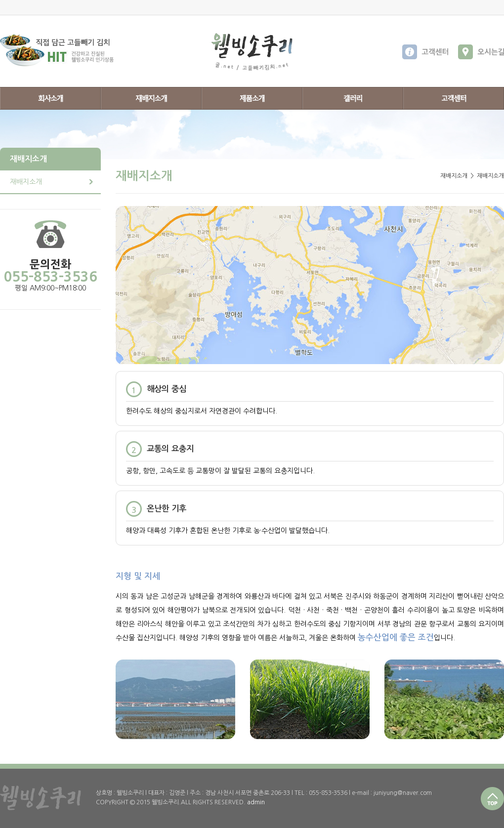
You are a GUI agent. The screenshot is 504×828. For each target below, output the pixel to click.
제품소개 (252, 98)
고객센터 (454, 98)
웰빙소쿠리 (252, 52)
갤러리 (353, 98)
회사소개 (50, 98)
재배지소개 (151, 98)
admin (256, 802)
